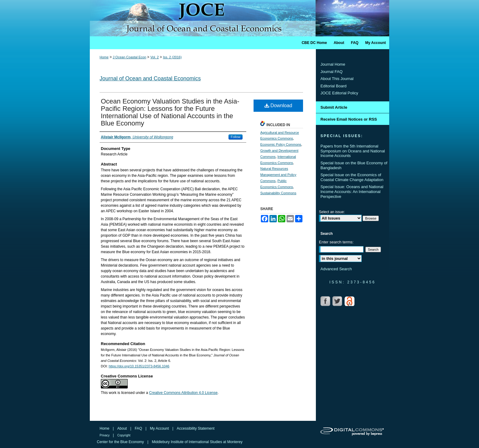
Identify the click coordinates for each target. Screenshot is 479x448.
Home (104, 57)
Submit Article (334, 107)
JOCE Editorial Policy (339, 93)
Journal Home (333, 64)
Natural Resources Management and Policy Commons (278, 175)
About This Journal (337, 79)
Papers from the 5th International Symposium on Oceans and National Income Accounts (353, 151)
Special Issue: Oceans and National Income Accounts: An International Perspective (352, 191)
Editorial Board (333, 86)
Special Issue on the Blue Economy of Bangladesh (354, 165)
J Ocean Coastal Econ (129, 57)
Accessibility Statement (196, 428)
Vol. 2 (155, 57)
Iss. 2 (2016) (172, 57)
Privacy (105, 435)
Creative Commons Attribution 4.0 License (183, 393)
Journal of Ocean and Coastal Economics (150, 78)
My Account (160, 428)
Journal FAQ (331, 72)
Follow (236, 137)
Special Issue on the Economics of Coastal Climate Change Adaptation (352, 177)
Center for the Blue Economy (121, 442)
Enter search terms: (336, 242)
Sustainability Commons (278, 193)
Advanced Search (336, 269)
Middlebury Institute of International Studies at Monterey (197, 442)
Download (278, 106)
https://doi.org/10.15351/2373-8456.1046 (139, 366)
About (123, 428)
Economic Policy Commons (281, 144)
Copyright (124, 435)
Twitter (338, 301)
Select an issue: (332, 212)
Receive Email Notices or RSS (349, 119)
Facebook (326, 301)
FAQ (139, 428)
